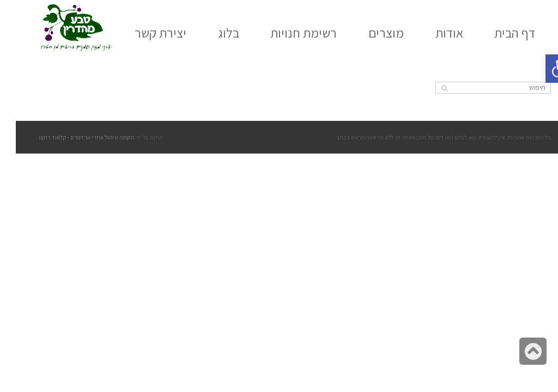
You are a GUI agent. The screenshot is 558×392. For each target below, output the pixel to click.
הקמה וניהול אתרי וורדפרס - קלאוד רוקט (71, 137)
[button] (544, 69)
